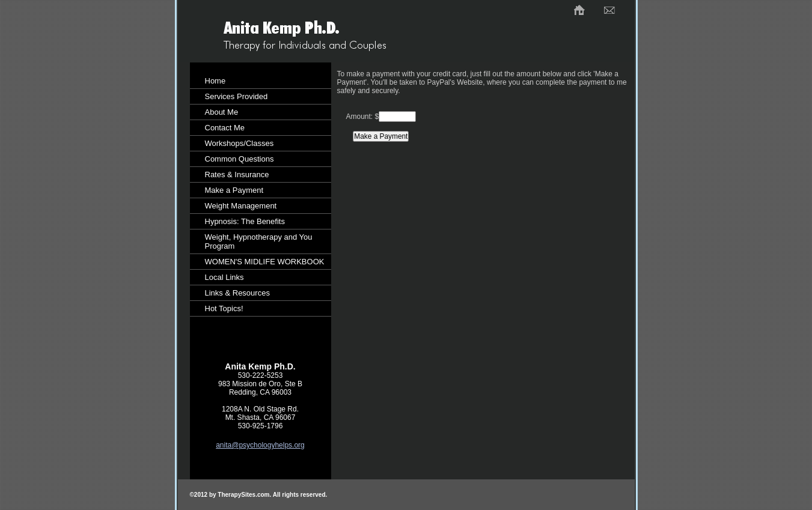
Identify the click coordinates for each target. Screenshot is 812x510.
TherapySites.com (243, 495)
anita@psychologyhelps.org (260, 445)
